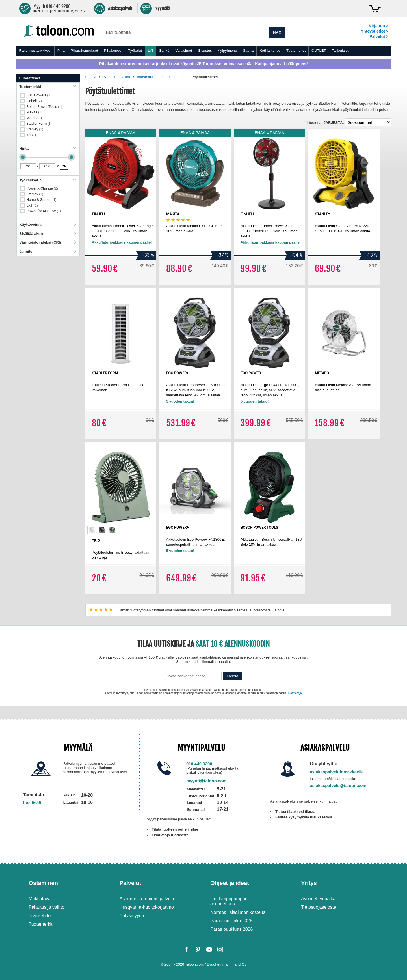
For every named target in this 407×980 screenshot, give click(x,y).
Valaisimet (184, 50)
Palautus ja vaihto (47, 907)
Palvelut (130, 883)
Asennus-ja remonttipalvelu (147, 899)
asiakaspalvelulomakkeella (337, 772)
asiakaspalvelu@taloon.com (338, 785)
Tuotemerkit (296, 50)
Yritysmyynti (132, 916)
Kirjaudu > (378, 26)
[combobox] (186, 33)
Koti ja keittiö (270, 50)
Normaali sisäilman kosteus (238, 912)
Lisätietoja (295, 693)
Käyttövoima (48, 224)
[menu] (204, 51)
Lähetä (232, 676)
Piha (61, 50)
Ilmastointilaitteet (150, 77)
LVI (151, 50)
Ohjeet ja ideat (230, 883)
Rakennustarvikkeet (35, 50)
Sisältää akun (48, 234)
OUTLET (319, 50)
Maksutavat (40, 899)
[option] (92, 530)
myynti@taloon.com (206, 781)
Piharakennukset (84, 50)
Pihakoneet (113, 50)
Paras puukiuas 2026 (231, 929)
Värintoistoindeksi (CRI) (48, 242)
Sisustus (205, 50)
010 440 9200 (199, 764)
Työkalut (135, 50)
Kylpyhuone (228, 50)
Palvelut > (379, 36)
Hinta (48, 148)
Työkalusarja (48, 180)
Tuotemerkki (48, 87)
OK (64, 166)
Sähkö (164, 50)
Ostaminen (43, 883)
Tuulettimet (177, 77)
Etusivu (91, 77)
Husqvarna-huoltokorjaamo (147, 907)
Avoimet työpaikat (319, 899)
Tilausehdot (40, 916)
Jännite (48, 251)
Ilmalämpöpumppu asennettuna (229, 901)
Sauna (248, 50)
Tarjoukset (340, 50)
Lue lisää (32, 803)
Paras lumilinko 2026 (231, 921)
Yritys (309, 883)
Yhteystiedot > (374, 31)
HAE (277, 33)
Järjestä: (334, 123)
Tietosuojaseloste (319, 907)
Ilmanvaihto (122, 77)
